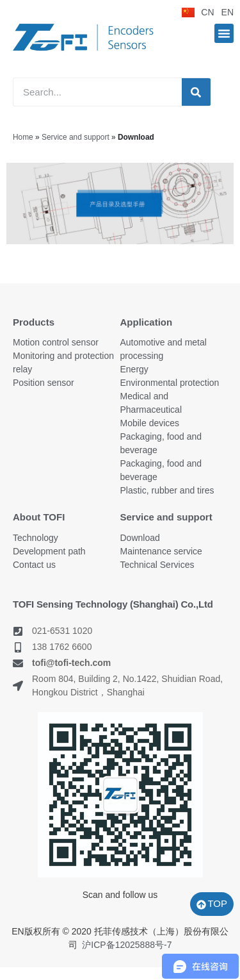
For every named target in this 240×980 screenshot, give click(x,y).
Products (34, 322)
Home (23, 137)
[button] (224, 33)
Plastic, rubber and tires (167, 490)
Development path (49, 551)
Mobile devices (150, 423)
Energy (134, 369)
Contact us (34, 565)
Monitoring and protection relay (63, 362)
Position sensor (44, 383)
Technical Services (157, 565)
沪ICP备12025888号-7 (127, 945)
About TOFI (39, 517)
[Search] (196, 92)
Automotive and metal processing (164, 349)
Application (147, 322)
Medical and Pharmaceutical (151, 403)
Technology (36, 538)
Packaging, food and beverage (161, 443)
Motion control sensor (56, 342)
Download (140, 538)
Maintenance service (161, 551)
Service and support (76, 137)
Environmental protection (170, 383)
